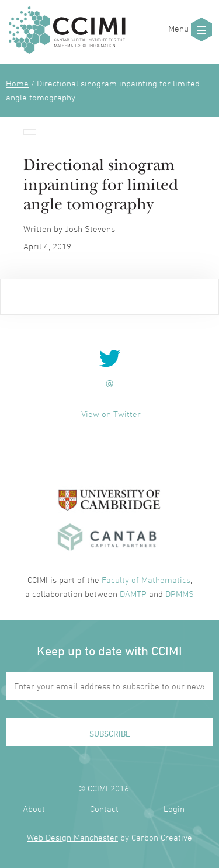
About (34, 809)
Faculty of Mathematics (146, 580)
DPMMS (180, 594)
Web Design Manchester (72, 837)
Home (17, 83)
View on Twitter (111, 414)
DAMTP (133, 594)
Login (174, 809)
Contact (104, 809)
